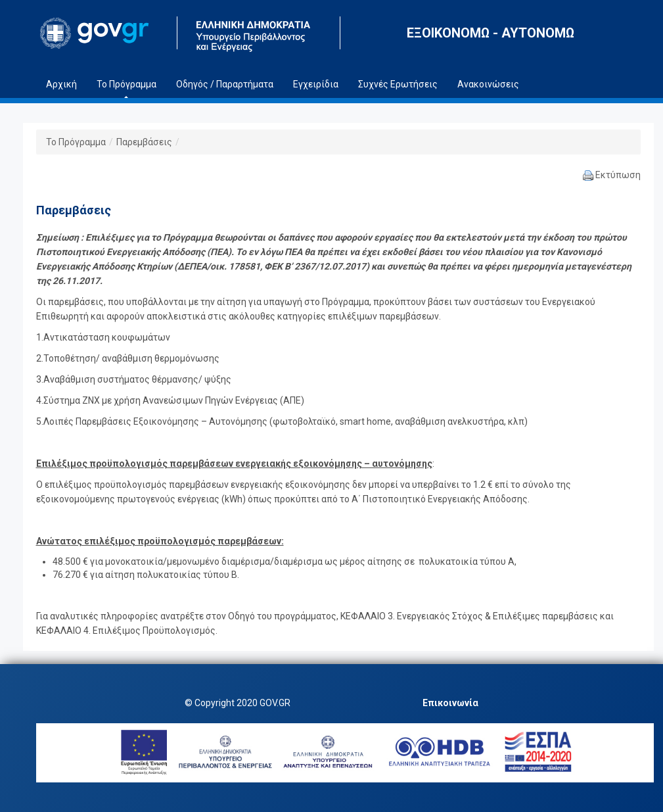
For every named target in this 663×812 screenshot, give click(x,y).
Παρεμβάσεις (144, 142)
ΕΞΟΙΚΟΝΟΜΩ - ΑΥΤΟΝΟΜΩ (491, 33)
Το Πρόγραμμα (76, 142)
